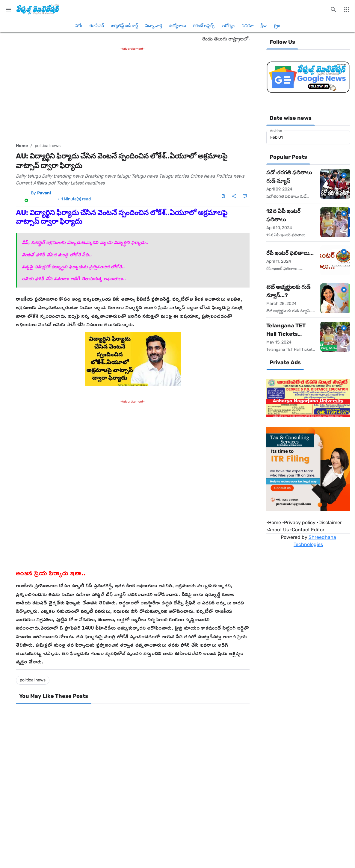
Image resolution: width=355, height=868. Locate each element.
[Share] (234, 196)
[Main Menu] (8, 10)
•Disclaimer (329, 523)
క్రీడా (264, 26)
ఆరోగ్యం (228, 26)
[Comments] (245, 196)
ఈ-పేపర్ (97, 26)
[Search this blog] (333, 10)
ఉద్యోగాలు (178, 26)
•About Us (278, 530)
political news (48, 146)
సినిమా (248, 26)
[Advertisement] (133, 94)
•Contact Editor (307, 530)
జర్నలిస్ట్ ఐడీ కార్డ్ (124, 26)
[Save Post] (223, 196)
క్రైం (277, 26)
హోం (78, 26)
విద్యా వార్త (154, 26)
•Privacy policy (299, 523)
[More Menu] (347, 10)
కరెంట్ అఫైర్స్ (204, 26)
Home (22, 146)
